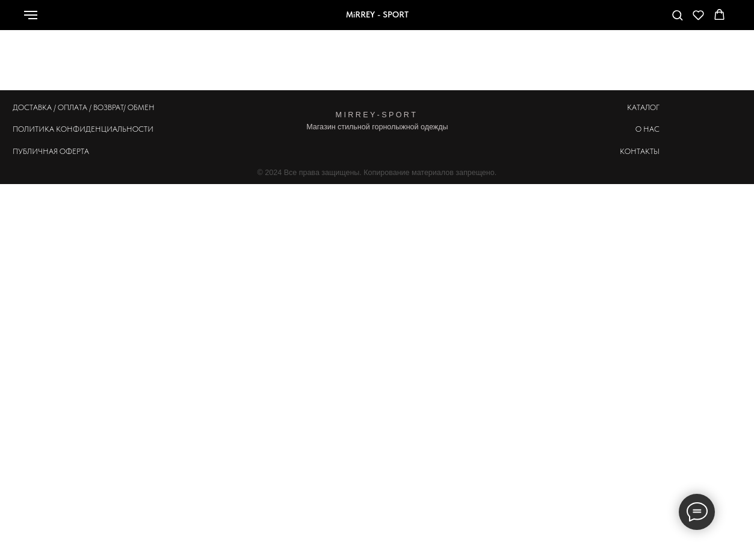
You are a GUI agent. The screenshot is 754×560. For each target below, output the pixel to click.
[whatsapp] (584, 21)
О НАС (647, 129)
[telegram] (637, 21)
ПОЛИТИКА (33, 129)
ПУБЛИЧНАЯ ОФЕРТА (51, 151)
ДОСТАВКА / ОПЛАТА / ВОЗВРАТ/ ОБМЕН (84, 107)
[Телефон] (610, 21)
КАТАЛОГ (643, 107)
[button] (677, 15)
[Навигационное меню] (31, 15)
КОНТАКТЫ (640, 151)
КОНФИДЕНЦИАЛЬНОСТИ (105, 129)
